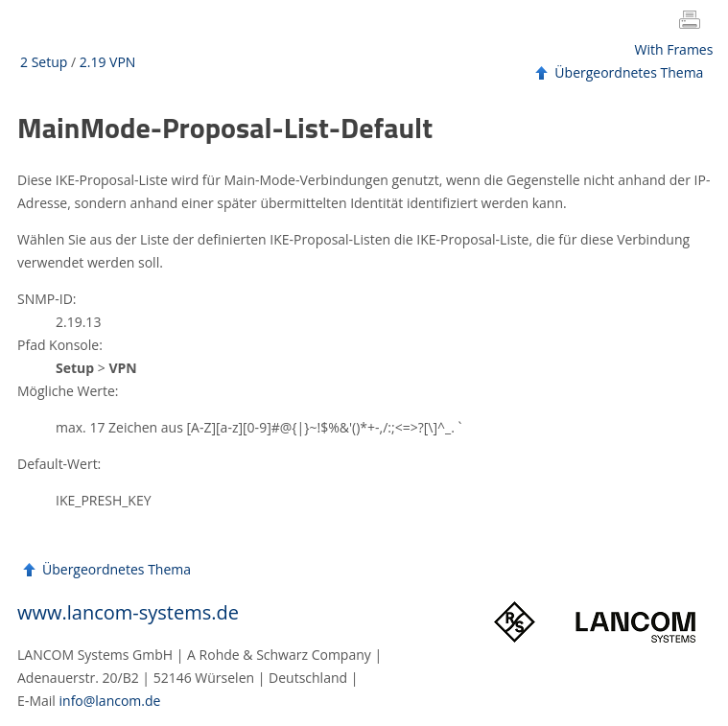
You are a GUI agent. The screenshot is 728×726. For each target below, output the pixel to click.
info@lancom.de (110, 701)
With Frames (674, 49)
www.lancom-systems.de (128, 612)
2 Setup (44, 62)
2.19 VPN (108, 62)
